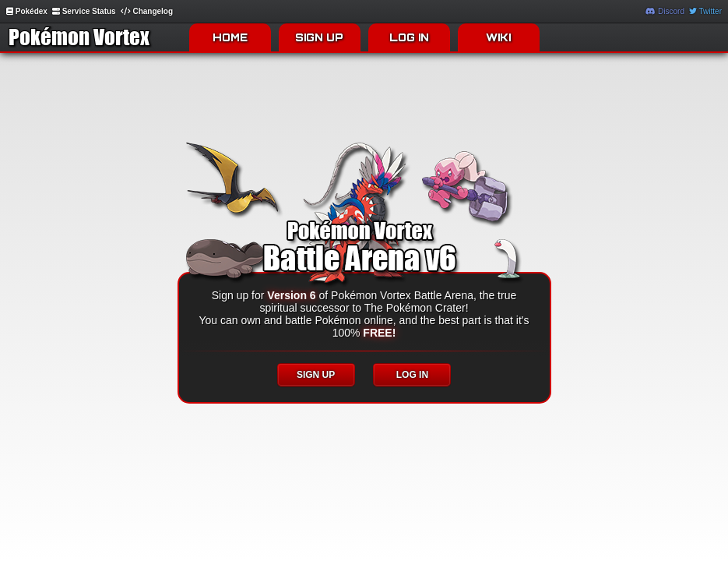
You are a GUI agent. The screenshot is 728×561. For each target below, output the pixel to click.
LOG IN (409, 37)
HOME (230, 37)
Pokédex (27, 11)
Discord (665, 11)
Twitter (705, 11)
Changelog (147, 11)
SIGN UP (319, 37)
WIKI (498, 37)
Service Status (84, 11)
